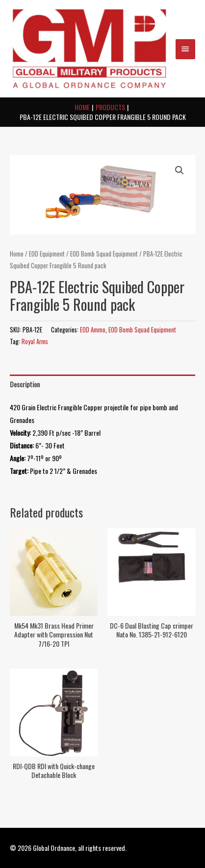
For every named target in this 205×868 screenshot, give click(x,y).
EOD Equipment (47, 254)
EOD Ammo (93, 330)
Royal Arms (35, 341)
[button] (179, 170)
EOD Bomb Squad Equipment (104, 254)
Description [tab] (25, 384)
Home (17, 254)
